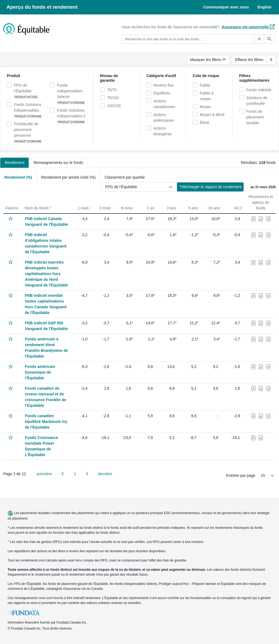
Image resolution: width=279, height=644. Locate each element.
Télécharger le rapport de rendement (210, 187)
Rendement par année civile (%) (68, 177)
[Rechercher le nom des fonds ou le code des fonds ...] (188, 39)
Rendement (14, 163)
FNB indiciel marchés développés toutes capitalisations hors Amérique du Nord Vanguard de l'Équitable (46, 274)
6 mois (128, 208)
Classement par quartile (125, 177)
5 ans (195, 208)
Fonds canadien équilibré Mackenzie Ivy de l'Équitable (46, 422)
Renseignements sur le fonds (58, 163)
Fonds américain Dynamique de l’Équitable (40, 372)
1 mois (85, 208)
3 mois (107, 208)
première (44, 474)
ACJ (239, 208)
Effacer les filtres (249, 60)
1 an (152, 208)
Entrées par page (241, 475)
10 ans (216, 208)
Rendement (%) (18, 177)
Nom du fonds (38, 208)
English (264, 7)
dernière (105, 474)
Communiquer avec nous (226, 7)
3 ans (173, 208)
